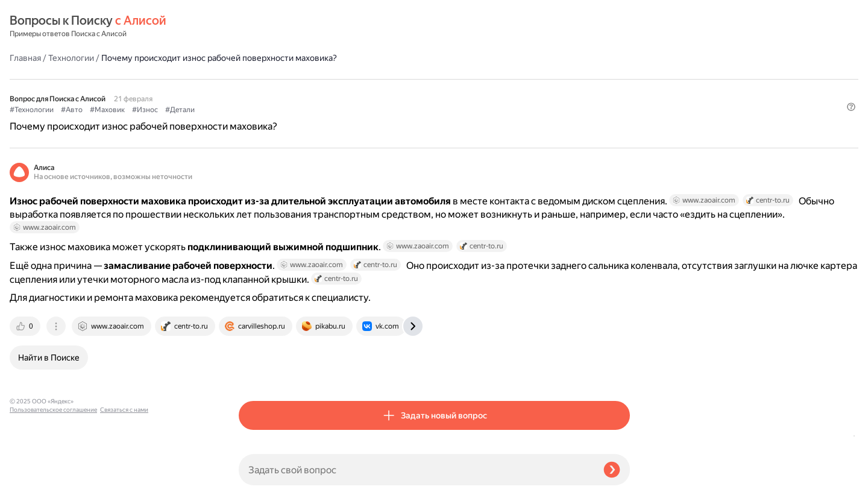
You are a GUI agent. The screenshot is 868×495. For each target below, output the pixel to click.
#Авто (301, 79)
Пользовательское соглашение (53, 472)
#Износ (374, 79)
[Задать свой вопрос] (416, 470)
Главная (254, 27)
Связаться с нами (34, 481)
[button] (623, 99)
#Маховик (336, 79)
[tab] (255, 371)
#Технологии (261, 79)
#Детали (409, 79)
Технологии (300, 27)
